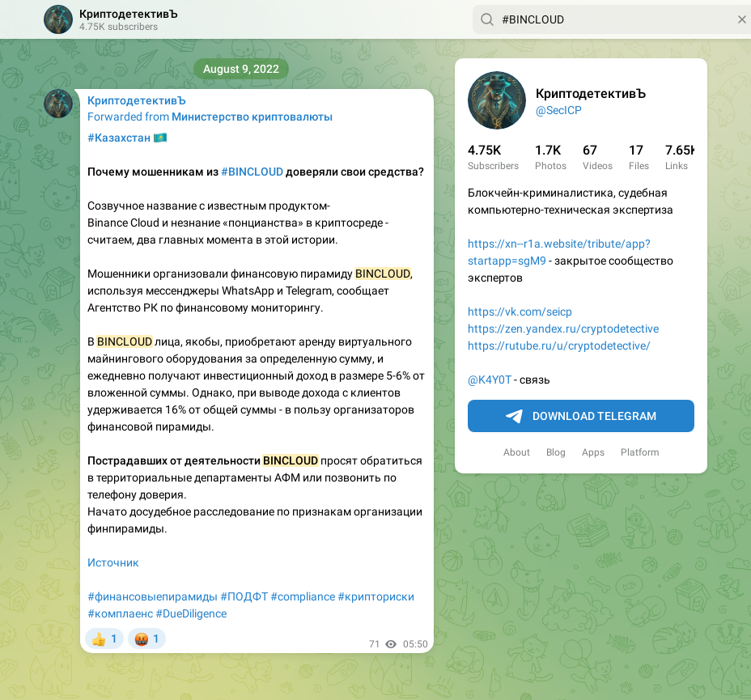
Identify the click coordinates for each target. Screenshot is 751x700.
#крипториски (376, 596)
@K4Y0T (490, 380)
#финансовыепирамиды (153, 596)
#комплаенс (120, 613)
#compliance (303, 596)
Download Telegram (581, 417)
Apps (593, 452)
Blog (556, 452)
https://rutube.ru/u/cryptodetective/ (559, 346)
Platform (640, 452)
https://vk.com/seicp (520, 312)
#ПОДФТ (244, 596)
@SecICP (559, 110)
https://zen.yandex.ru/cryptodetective (563, 329)
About (517, 452)
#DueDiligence (191, 613)
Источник (113, 562)
